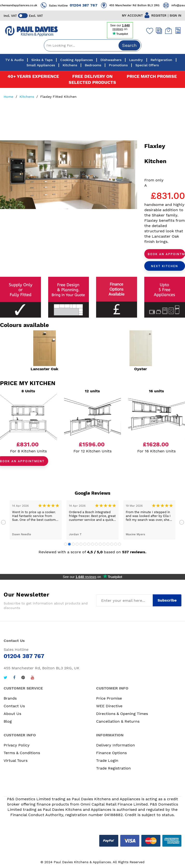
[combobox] (93, 45)
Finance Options (111, 753)
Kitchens (27, 97)
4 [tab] (77, 544)
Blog (8, 721)
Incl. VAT (10, 16)
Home (9, 97)
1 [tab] (66, 544)
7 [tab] (89, 544)
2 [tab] (69, 544)
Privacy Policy (17, 745)
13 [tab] (112, 544)
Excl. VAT (36, 16)
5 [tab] (81, 544)
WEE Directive (109, 706)
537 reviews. (134, 552)
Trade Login (107, 760)
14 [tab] (116, 544)
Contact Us (14, 706)
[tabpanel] (36, 520)
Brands (10, 698)
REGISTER (159, 15)
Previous (3, 522)
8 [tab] (92, 544)
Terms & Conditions (22, 753)
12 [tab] (108, 544)
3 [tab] (73, 544)
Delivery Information (116, 745)
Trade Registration (113, 768)
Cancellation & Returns (118, 721)
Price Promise (109, 698)
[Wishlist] (149, 31)
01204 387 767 (88, 5)
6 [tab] (85, 544)
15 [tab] (119, 544)
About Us (12, 714)
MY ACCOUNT (132, 15)
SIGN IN (175, 15)
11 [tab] (104, 544)
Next (182, 522)
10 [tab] (100, 544)
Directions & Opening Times (122, 714)
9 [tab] (96, 544)
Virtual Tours (16, 760)
